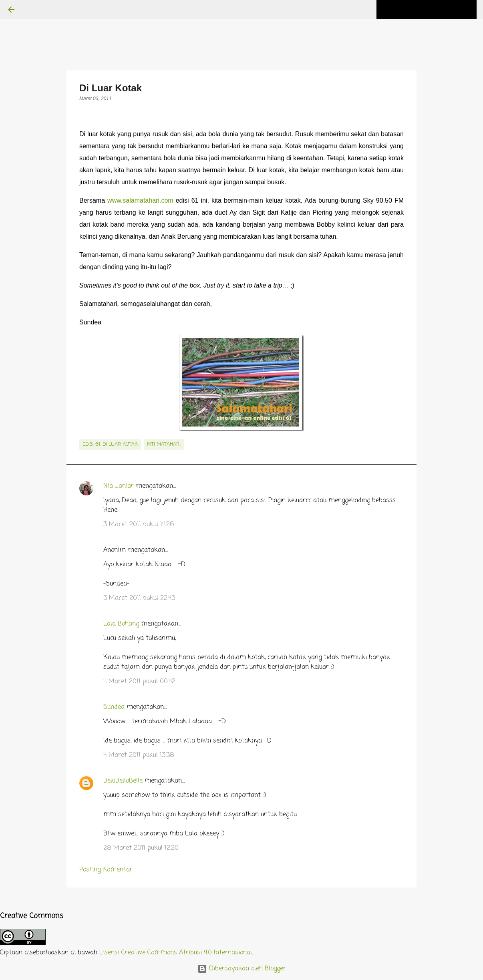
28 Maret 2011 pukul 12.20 (141, 848)
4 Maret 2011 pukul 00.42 (139, 682)
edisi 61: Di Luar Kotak (110, 445)
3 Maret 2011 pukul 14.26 (139, 525)
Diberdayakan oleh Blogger (242, 969)
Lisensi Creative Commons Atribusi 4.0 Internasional (176, 953)
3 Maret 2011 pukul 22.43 (139, 598)
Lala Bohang (121, 624)
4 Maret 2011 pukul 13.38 (139, 755)
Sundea (114, 707)
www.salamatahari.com (140, 200)
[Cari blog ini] (435, 10)
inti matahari (164, 445)
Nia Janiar (119, 486)
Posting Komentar (106, 870)
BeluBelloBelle (123, 781)
